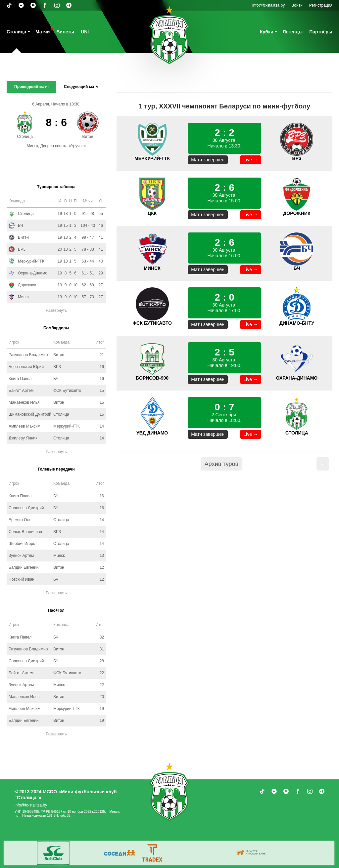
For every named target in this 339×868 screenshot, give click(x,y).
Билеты (65, 32)
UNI (85, 32)
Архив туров (221, 464)
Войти (297, 5)
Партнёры (321, 32)
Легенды (293, 32)
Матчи (43, 32)
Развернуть (56, 310)
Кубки (267, 32)
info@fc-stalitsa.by (268, 5)
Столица (16, 32)
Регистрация (321, 5)
